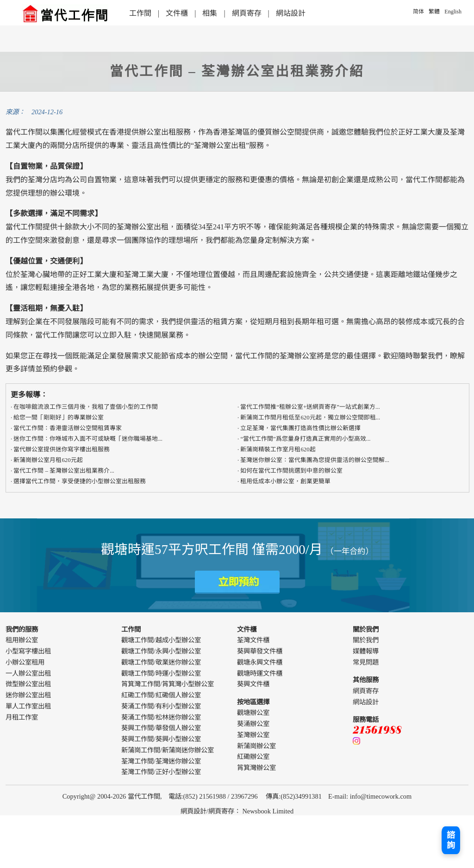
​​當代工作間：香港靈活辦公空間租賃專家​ (68, 428)
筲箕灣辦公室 (256, 768)
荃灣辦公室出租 (220, 145)
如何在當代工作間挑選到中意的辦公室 (291, 471)
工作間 (140, 13)
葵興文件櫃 (253, 684)
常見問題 (366, 662)
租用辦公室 (22, 640)
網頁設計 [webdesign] (193, 811)
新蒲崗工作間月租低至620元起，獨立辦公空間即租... (310, 418)
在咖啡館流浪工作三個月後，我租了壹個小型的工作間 (86, 407)
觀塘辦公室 (253, 713)
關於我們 (366, 640)
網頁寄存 (247, 13)
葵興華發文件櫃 (260, 651)
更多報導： (29, 395)
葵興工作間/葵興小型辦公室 (161, 739)
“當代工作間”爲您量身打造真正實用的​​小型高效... (305, 439)
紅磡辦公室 (253, 757)
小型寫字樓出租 (28, 651)
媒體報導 (366, 651)
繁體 (434, 12)
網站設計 (291, 13)
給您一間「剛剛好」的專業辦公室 (59, 418)
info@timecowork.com (381, 796)
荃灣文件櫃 (253, 640)
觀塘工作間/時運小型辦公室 (161, 673)
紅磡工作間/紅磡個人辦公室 (161, 695)
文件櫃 (177, 13)
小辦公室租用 (25, 662)
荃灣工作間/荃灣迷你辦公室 (161, 761)
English (453, 12)
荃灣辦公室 (298, 356)
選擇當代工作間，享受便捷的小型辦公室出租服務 (80, 481)
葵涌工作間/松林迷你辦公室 (161, 717)
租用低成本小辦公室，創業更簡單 (285, 481)
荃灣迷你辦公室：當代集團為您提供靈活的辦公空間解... (315, 460)
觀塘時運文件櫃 (260, 673)
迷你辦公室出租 (28, 695)
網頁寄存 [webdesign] (221, 811)
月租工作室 (22, 717)
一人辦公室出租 (28, 673)
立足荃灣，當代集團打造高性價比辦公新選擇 (300, 428)
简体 (418, 12)
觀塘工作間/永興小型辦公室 (161, 651)
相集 (210, 13)
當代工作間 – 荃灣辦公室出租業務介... (64, 471)
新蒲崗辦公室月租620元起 (48, 460)
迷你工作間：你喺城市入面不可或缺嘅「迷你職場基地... (88, 439)
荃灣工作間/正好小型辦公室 (161, 772)
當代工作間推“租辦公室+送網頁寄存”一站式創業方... (310, 407)
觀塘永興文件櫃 (260, 662)
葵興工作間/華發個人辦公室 (161, 728)
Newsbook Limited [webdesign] (268, 811)
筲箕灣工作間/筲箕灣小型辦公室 (168, 684)
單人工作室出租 (28, 706)
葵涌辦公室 (253, 724)
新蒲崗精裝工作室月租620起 (278, 449)
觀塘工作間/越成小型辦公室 (161, 640)
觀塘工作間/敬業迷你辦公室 (161, 662)
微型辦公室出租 (28, 684)
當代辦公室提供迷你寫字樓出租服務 (62, 449)
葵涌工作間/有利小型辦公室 (161, 706)
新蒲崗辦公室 (256, 746)
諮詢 (451, 840)
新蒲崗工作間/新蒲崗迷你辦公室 (168, 750)
